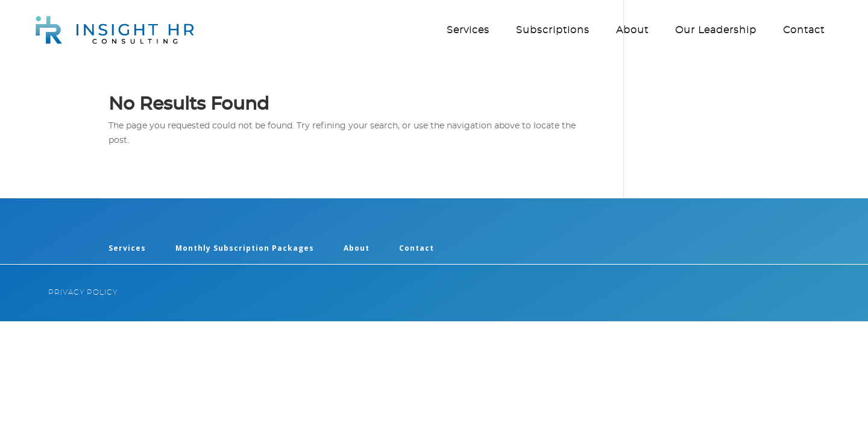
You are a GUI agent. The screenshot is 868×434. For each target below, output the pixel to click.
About (632, 30)
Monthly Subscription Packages (245, 248)
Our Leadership (716, 30)
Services (468, 30)
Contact (804, 30)
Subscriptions (553, 30)
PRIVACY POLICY (83, 292)
